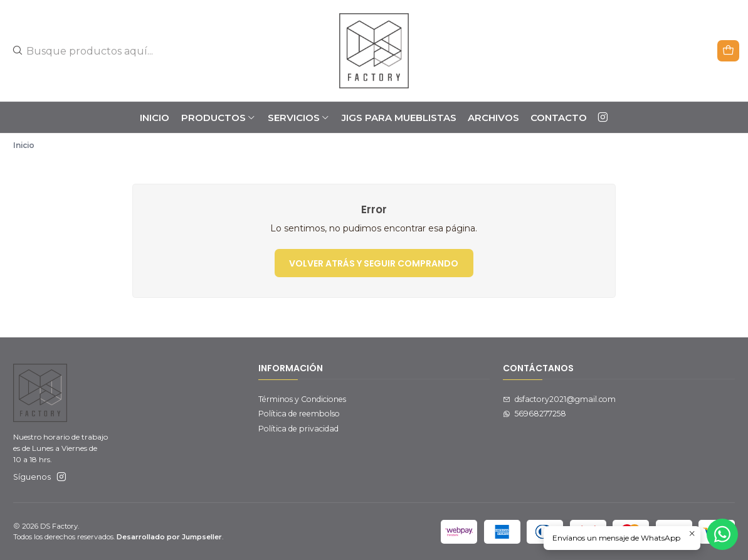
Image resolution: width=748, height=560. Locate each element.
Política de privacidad (298, 429)
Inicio (155, 118)
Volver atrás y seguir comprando (374, 263)
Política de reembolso (299, 414)
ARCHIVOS (493, 118)
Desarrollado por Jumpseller (169, 537)
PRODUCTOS (219, 118)
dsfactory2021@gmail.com (559, 399)
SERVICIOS (299, 118)
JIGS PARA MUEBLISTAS (399, 118)
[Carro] (729, 50)
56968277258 (535, 414)
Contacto (559, 118)
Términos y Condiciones (302, 399)
